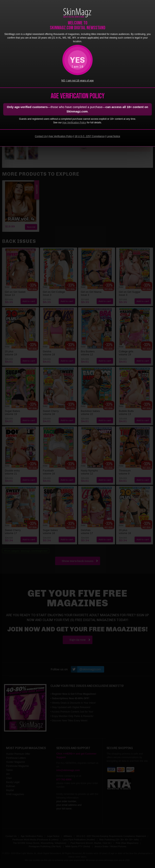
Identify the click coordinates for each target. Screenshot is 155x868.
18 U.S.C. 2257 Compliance (90, 136)
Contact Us (41, 136)
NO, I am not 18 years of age (78, 81)
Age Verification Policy (74, 123)
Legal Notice (113, 136)
